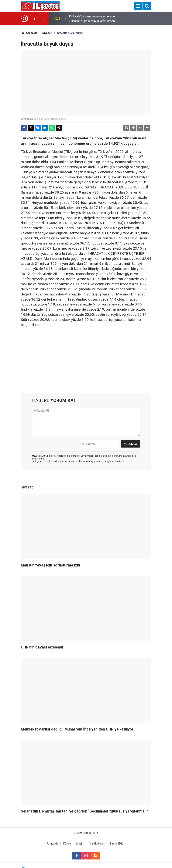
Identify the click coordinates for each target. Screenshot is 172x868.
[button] (133, 128)
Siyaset (47, 33)
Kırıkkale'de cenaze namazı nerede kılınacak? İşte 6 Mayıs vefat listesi (92, 19)
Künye (67, 844)
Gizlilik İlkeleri (97, 844)
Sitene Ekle (117, 844)
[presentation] (34, 19)
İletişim (80, 844)
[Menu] (138, 6)
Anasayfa (29, 33)
